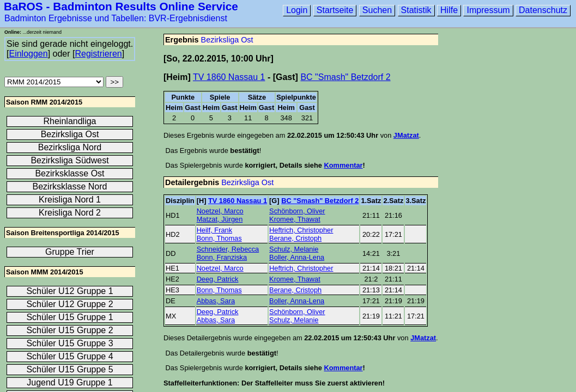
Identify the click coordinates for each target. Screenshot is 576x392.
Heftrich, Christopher (301, 230)
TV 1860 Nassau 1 (229, 77)
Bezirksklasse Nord (70, 186)
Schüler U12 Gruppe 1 (69, 291)
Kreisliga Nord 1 (70, 200)
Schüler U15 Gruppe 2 (69, 330)
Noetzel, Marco (220, 211)
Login (297, 10)
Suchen (377, 10)
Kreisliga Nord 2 (70, 213)
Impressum (488, 10)
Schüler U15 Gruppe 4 (69, 356)
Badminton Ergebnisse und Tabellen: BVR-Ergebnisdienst (116, 18)
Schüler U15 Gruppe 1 (69, 317)
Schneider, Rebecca (228, 249)
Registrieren (98, 54)
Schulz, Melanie (294, 249)
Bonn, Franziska (222, 257)
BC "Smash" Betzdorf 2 (345, 77)
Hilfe (449, 10)
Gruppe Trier (70, 252)
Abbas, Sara (216, 301)
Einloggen (28, 54)
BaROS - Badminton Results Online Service (121, 6)
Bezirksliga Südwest (69, 160)
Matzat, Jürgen (220, 219)
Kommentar (343, 165)
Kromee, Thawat (295, 219)
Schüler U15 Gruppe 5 (69, 369)
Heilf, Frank (214, 230)
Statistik (416, 10)
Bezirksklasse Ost (69, 173)
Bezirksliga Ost (227, 40)
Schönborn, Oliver (297, 211)
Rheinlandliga (70, 121)
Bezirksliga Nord (70, 147)
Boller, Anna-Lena (297, 257)
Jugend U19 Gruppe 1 (69, 382)
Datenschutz (543, 10)
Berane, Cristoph (295, 238)
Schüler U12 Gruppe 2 (69, 304)
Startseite (335, 10)
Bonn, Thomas (219, 238)
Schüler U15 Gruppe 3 (69, 343)
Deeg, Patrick (218, 279)
